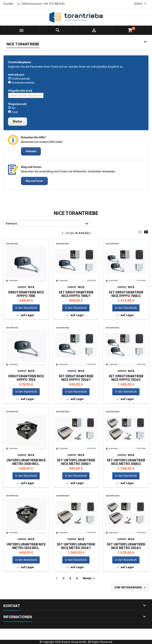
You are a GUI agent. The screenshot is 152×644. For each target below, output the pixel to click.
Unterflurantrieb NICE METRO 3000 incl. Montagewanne (26, 464)
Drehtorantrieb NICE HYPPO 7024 (26, 378)
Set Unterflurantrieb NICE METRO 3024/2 (126, 546)
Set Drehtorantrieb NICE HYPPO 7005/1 (76, 294)
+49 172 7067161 (54, 4)
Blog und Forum (34, 181)
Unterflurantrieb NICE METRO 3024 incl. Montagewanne (26, 548)
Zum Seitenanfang (130, 587)
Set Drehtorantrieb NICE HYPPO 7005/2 (126, 294)
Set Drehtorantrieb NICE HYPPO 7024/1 (76, 378)
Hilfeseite (31, 151)
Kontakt (8, 4)
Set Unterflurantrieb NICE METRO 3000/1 (76, 462)
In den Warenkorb (26, 308)
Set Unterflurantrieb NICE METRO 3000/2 (126, 462)
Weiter (89, 578)
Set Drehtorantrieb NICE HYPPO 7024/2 (126, 378)
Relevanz (48, 224)
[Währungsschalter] (141, 4)
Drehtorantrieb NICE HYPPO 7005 (26, 294)
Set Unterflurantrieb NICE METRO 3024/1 (76, 546)
